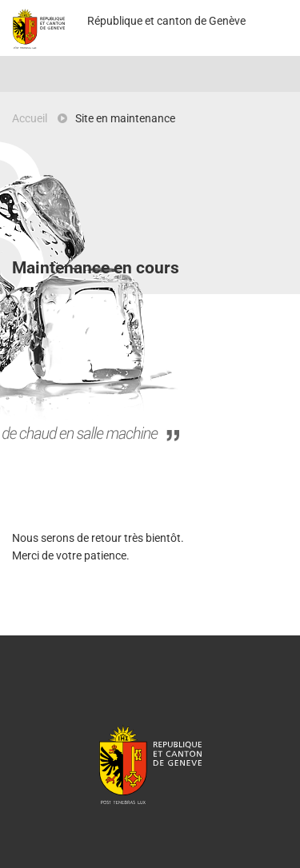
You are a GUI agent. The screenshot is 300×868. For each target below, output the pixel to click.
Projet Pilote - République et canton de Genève (39, 29)
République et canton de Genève (150, 764)
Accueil (30, 118)
